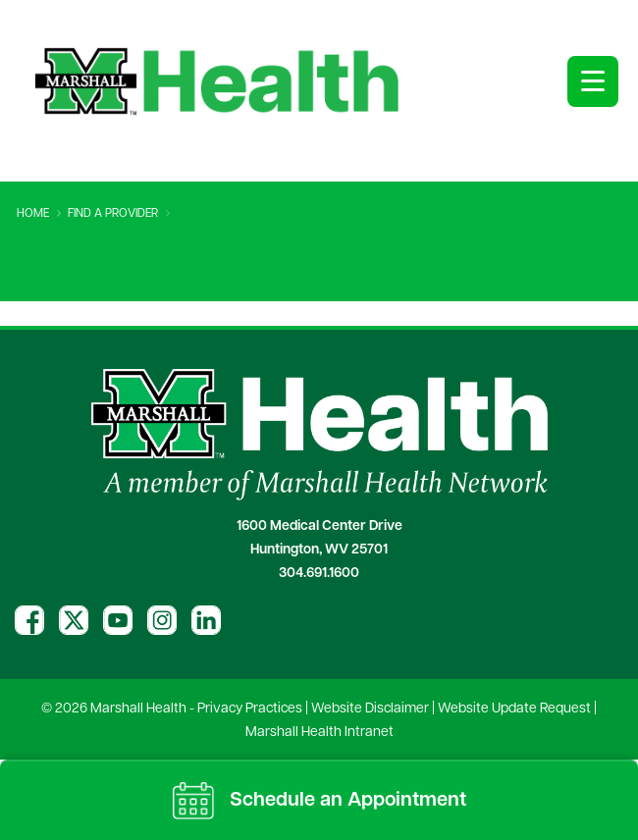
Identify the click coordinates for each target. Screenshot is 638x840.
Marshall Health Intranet (319, 733)
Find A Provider (113, 214)
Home (33, 214)
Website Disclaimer (370, 709)
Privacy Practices (250, 709)
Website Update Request (514, 709)
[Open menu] (593, 81)
